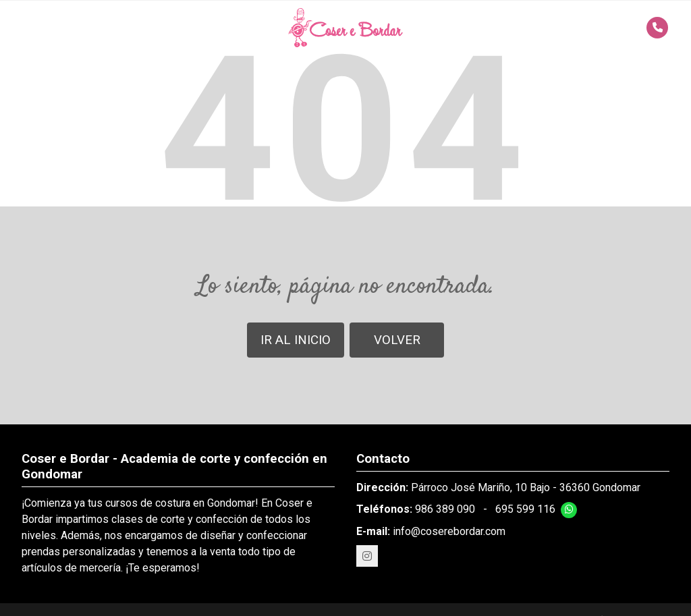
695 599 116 (525, 509)
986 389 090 (445, 509)
